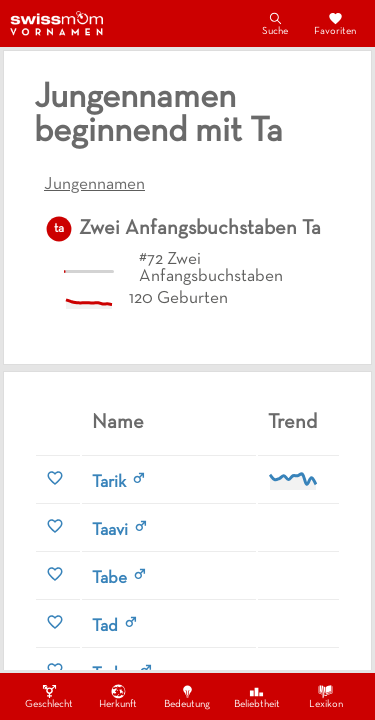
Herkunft (118, 696)
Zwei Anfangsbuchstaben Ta (200, 229)
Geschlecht (49, 696)
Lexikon (326, 696)
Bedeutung (187, 696)
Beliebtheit (257, 696)
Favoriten (335, 23)
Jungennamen (94, 185)
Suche (275, 23)
